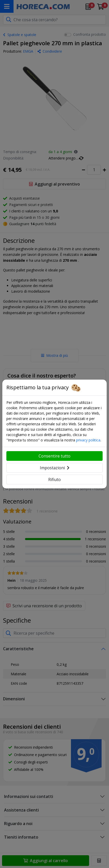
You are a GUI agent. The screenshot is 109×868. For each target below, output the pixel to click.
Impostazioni (55, 468)
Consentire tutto (54, 456)
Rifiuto (54, 479)
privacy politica (88, 440)
